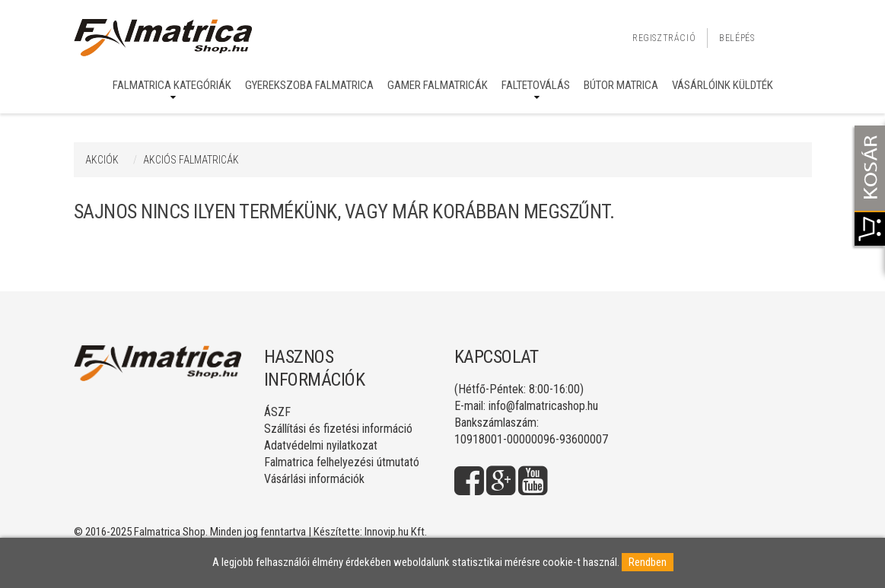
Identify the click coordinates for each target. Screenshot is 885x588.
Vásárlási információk (314, 479)
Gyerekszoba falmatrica (309, 85)
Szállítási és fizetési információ (338, 429)
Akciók (102, 160)
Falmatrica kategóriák (172, 85)
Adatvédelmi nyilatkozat (321, 445)
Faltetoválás (536, 85)
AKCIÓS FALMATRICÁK (191, 160)
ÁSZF (277, 412)
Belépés (737, 38)
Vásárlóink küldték (723, 85)
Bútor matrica (621, 85)
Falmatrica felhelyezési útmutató (342, 462)
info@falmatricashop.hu (543, 406)
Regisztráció (664, 38)
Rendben (648, 562)
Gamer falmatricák (438, 85)
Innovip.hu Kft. (396, 532)
